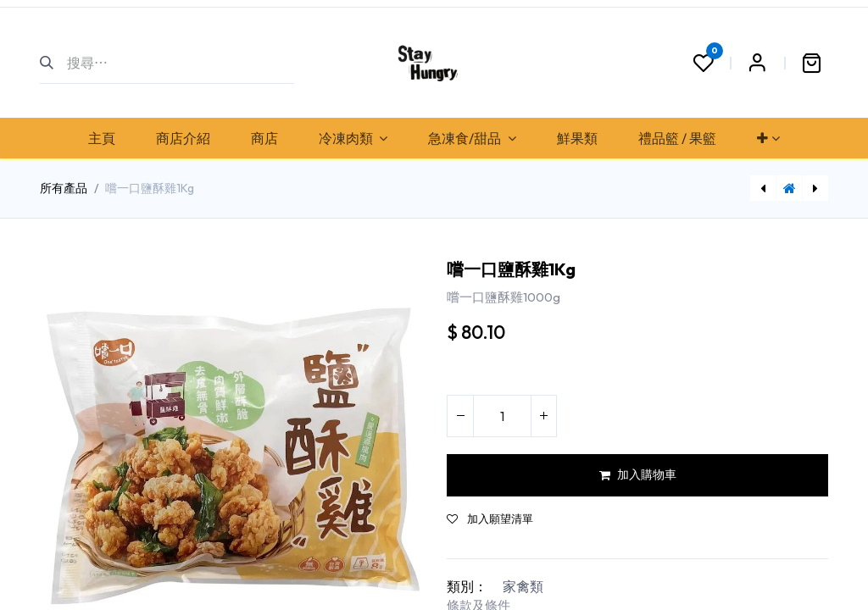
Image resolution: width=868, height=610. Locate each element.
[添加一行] (543, 416)
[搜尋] (54, 63)
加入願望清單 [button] (490, 519)
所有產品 (64, 188)
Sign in (757, 63)
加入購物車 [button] (638, 474)
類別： (467, 586)
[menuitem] (102, 138)
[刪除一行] (460, 416)
